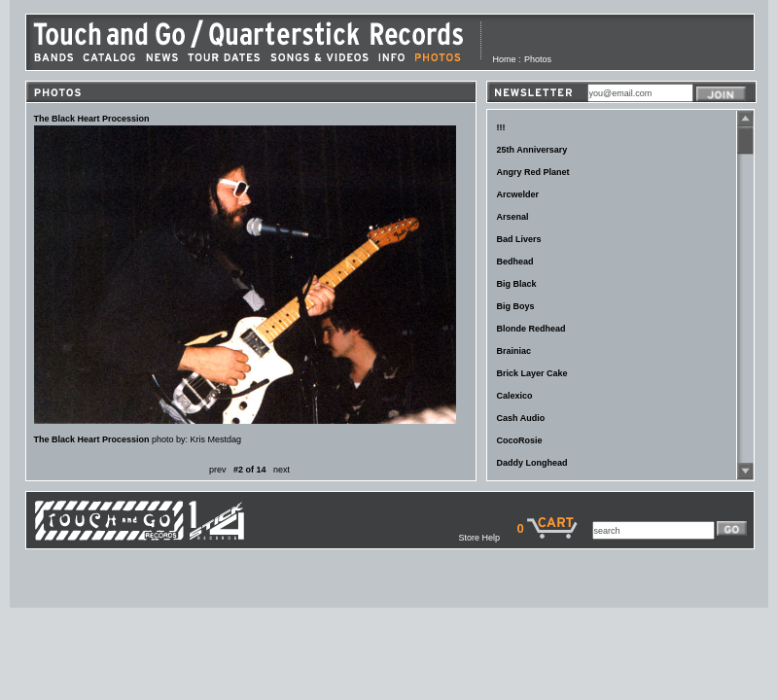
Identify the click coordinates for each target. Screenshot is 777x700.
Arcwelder (518, 194)
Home (505, 59)
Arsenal (513, 217)
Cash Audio (521, 418)
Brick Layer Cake (532, 373)
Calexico (515, 396)
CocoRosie (520, 440)
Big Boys (516, 306)
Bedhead (515, 262)
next (282, 470)
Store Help (487, 538)
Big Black (517, 284)
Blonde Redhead (531, 329)
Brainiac (514, 351)
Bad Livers (519, 239)
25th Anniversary (532, 150)
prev (218, 470)
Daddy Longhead (532, 463)
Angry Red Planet (533, 172)
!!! (501, 127)
